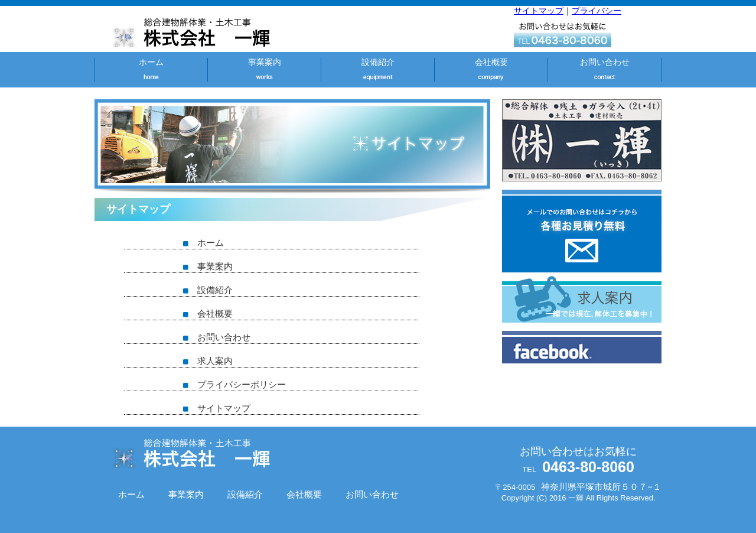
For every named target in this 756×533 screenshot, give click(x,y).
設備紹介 (378, 62)
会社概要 (491, 62)
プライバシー (597, 11)
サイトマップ (539, 11)
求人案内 (208, 361)
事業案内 (265, 62)
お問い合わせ (605, 62)
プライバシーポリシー (234, 384)
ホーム (151, 62)
